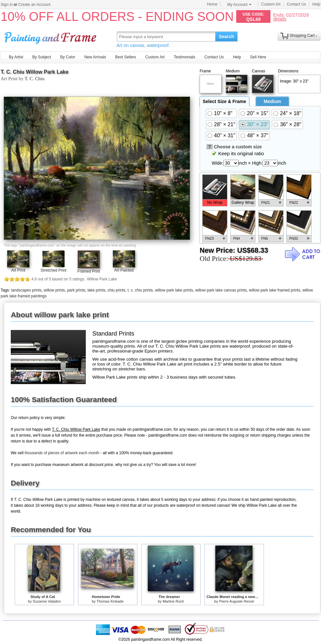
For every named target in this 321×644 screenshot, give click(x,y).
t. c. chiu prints (140, 290)
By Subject (42, 57)
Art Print (18, 270)
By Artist (16, 57)
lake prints (96, 290)
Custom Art (271, 4)
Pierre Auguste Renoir (237, 601)
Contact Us (296, 4)
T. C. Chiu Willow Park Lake (35, 72)
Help (316, 4)
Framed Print (89, 271)
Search (227, 37)
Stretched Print (53, 270)
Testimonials (184, 57)
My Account (239, 5)
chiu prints (117, 290)
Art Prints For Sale (51, 36)
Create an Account (34, 5)
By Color (68, 57)
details (280, 19)
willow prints (54, 290)
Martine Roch (173, 601)
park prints (76, 290)
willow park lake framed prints (275, 290)
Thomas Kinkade (110, 601)
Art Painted (124, 270)
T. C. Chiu (34, 79)
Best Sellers (126, 57)
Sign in (7, 5)
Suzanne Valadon (47, 601)
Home (212, 4)
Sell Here (258, 57)
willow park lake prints (174, 290)
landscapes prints (26, 290)
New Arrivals (95, 57)
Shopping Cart (302, 36)
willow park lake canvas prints (221, 290)
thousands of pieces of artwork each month (62, 453)
